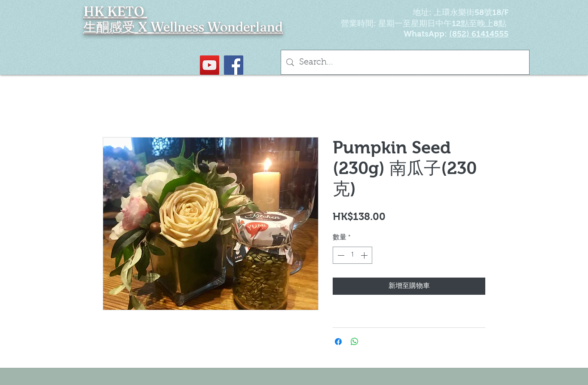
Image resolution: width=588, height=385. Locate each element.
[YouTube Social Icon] (210, 65)
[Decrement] (340, 255)
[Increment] (365, 255)
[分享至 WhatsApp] (355, 342)
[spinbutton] (352, 255)
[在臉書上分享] (338, 342)
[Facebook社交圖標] (234, 65)
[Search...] (405, 62)
